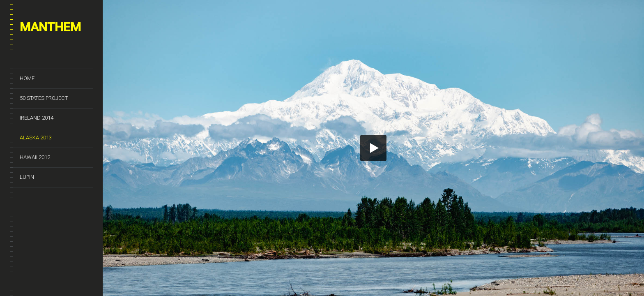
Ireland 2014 (37, 118)
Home (27, 78)
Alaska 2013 (36, 138)
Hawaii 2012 (35, 157)
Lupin (27, 177)
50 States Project (44, 98)
